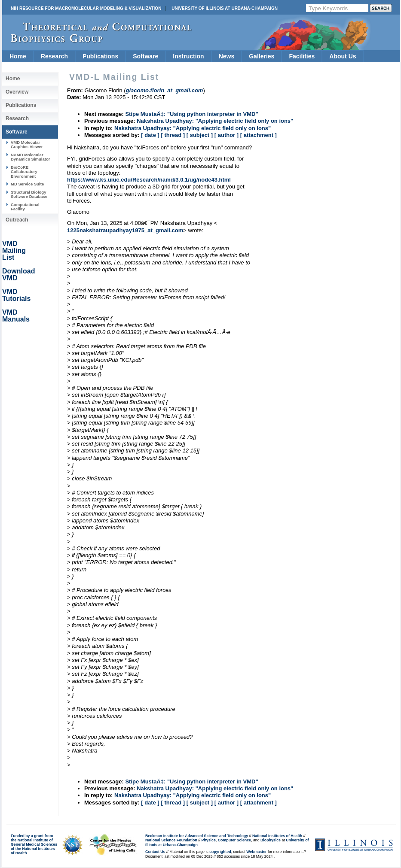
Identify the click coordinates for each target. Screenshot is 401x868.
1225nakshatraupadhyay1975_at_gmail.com (125, 230)
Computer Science (234, 840)
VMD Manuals (16, 316)
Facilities (302, 56)
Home (18, 56)
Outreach (17, 220)
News (227, 56)
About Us (343, 56)
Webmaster (256, 852)
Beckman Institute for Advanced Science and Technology (197, 836)
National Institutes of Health (277, 836)
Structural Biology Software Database (29, 194)
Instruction (188, 56)
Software (145, 56)
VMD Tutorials (16, 295)
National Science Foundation (171, 840)
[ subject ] (200, 135)
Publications (100, 56)
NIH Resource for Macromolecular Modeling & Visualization (86, 8)
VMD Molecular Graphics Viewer (27, 144)
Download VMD (18, 275)
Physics (209, 840)
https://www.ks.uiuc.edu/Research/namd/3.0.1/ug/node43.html (149, 180)
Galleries (262, 56)
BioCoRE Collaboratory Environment (24, 172)
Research (54, 56)
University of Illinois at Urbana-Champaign (225, 8)
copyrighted (220, 852)
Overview (17, 92)
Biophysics (271, 840)
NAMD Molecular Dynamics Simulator (31, 157)
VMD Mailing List (14, 250)
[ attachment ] (259, 135)
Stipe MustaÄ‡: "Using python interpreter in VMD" (191, 114)
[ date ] (150, 135)
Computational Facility (25, 207)
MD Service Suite (27, 184)
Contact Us (155, 852)
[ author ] (227, 135)
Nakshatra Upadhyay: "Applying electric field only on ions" (215, 121)
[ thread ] (173, 135)
